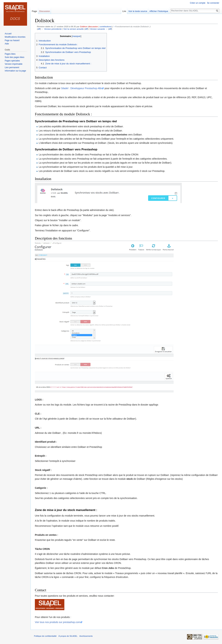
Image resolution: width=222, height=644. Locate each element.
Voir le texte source (138, 11)
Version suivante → (99, 29)
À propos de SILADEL (68, 636)
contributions (105, 26)
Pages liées (10, 54)
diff (39, 29)
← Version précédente (52, 29)
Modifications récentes (15, 37)
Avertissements (86, 636)
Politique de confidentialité (45, 636)
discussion (93, 26)
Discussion (45, 11)
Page (34, 11)
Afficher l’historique (159, 11)
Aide (7, 44)
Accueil (8, 34)
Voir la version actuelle (74, 29)
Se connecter (213, 3)
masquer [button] (76, 36)
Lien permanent (12, 67)
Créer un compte (198, 3)
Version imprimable (14, 64)
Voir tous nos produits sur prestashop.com (57, 622)
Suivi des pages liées (14, 57)
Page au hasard (12, 40)
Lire (124, 11)
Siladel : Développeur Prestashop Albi (81, 88)
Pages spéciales (12, 61)
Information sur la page (15, 71)
